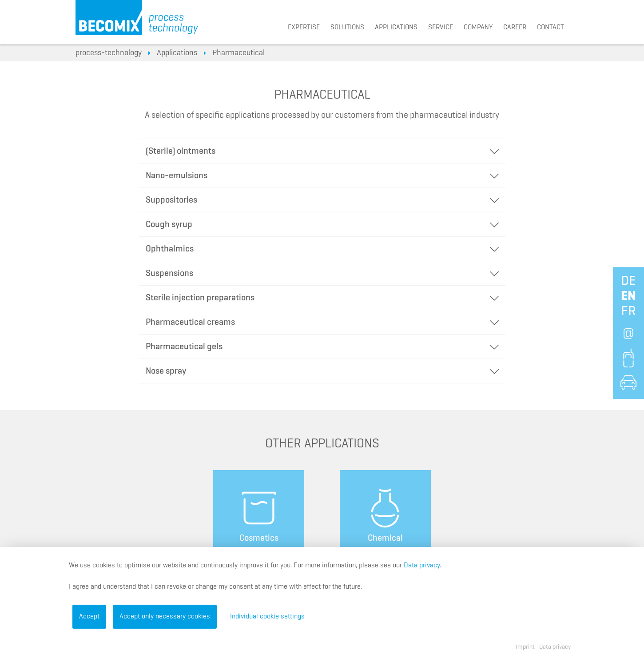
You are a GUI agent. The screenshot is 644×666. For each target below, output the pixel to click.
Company (478, 28)
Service (441, 28)
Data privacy (422, 566)
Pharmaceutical (239, 53)
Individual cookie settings (267, 617)
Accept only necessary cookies (165, 617)
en (628, 296)
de (628, 281)
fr (628, 311)
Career (515, 28)
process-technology (109, 53)
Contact (551, 28)
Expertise (304, 28)
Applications (396, 28)
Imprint (525, 647)
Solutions (347, 28)
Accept (89, 617)
